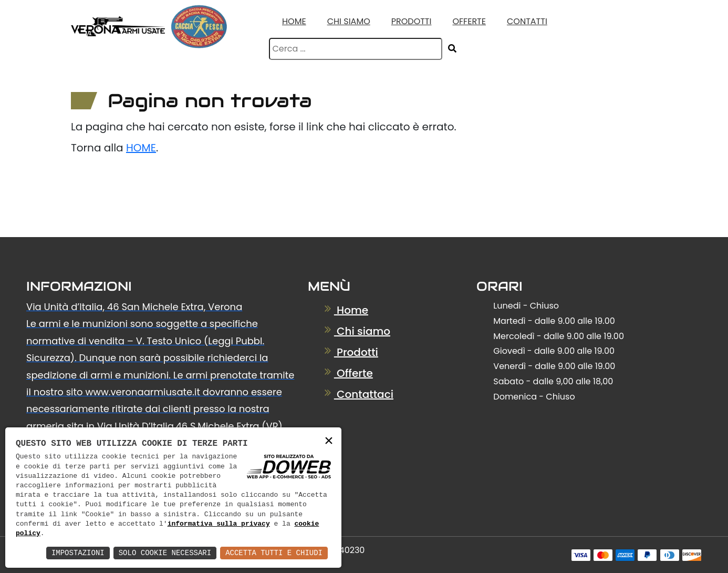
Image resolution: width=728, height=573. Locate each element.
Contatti (527, 21)
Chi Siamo (349, 21)
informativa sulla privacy (219, 524)
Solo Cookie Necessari (165, 553)
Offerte (469, 21)
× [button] (329, 441)
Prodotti (412, 21)
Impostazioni (78, 553)
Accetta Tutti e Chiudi (274, 553)
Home (294, 21)
